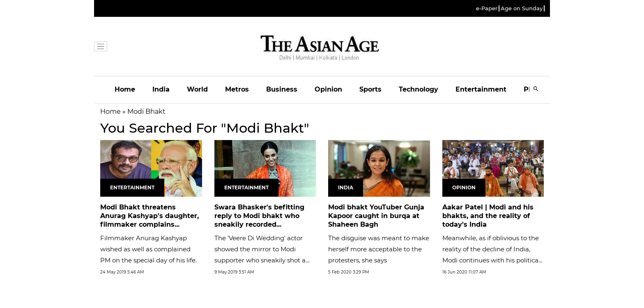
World (197, 89)
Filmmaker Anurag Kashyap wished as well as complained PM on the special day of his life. (148, 249)
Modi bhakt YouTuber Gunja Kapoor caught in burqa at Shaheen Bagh (376, 216)
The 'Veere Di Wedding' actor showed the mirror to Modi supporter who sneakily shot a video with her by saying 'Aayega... (260, 260)
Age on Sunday (522, 8)
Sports (370, 89)
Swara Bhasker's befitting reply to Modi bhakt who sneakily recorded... (259, 216)
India (161, 89)
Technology (419, 89)
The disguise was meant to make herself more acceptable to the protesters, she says (379, 249)
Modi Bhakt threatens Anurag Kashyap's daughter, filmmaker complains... (149, 216)
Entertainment (481, 89)
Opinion (328, 89)
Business (282, 89)
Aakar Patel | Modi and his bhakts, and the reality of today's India (488, 216)
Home (125, 89)
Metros (237, 89)
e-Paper (487, 8)
